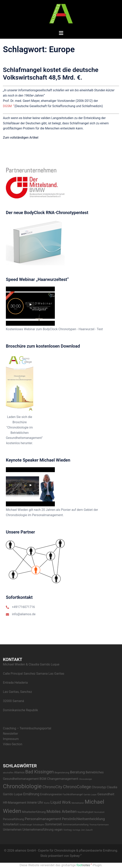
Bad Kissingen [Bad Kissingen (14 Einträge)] (39, 772)
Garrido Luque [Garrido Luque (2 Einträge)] (90, 795)
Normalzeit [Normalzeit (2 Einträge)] (99, 812)
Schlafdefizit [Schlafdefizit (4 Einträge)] (11, 825)
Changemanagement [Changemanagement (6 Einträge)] (63, 779)
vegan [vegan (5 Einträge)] (58, 830)
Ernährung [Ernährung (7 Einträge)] (31, 794)
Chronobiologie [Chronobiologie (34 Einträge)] (22, 786)
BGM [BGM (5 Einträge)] (43, 779)
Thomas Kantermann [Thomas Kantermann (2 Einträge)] (99, 825)
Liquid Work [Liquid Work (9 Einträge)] (61, 802)
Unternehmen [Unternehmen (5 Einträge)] (12, 830)
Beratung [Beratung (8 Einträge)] (77, 772)
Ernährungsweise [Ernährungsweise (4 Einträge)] (51, 794)
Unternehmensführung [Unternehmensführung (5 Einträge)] (38, 830)
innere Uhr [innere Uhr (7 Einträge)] (35, 802)
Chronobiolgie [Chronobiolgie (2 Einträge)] (86, 779)
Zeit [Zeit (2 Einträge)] (83, 830)
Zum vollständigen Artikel (21, 138)
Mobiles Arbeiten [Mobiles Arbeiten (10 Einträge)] (61, 812)
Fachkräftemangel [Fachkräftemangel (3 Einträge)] (73, 794)
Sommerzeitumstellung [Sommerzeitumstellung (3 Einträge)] (76, 825)
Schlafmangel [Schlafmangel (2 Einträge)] (26, 825)
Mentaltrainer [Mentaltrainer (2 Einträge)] (78, 803)
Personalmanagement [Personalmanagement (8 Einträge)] (43, 819)
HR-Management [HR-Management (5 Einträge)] (15, 803)
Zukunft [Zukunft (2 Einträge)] (89, 830)
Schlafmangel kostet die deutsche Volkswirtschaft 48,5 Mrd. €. (51, 74)
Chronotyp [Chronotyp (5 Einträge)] (99, 787)
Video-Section (13, 744)
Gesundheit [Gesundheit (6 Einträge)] (106, 794)
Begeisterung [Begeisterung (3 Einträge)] (62, 773)
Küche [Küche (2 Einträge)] (47, 803)
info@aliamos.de (24, 614)
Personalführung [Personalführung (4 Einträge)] (13, 819)
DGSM (9, 106)
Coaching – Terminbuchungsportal (27, 728)
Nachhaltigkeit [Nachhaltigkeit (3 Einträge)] (86, 812)
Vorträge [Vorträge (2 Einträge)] (76, 830)
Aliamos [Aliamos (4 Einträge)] (19, 773)
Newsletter (10, 734)
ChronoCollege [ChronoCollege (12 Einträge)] (77, 787)
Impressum (11, 739)
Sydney (76, 856)
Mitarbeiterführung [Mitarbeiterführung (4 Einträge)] (34, 812)
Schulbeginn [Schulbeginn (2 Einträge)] (39, 825)
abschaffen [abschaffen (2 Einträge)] (8, 773)
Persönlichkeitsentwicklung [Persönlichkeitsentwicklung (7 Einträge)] (83, 819)
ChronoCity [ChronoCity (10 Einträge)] (52, 787)
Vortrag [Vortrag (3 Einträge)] (68, 830)
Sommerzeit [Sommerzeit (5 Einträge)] (53, 824)
